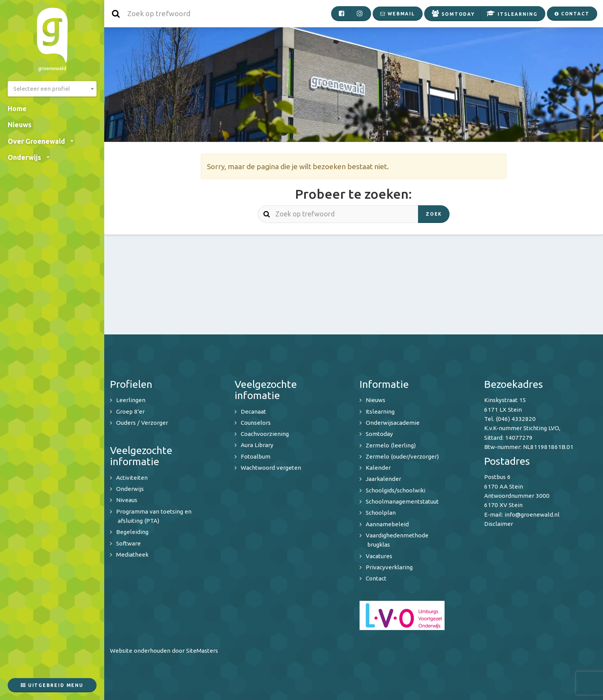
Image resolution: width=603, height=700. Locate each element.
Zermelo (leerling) (391, 445)
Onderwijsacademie (393, 423)
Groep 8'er (130, 412)
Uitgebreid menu (52, 685)
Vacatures (379, 556)
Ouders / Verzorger (142, 423)
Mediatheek (132, 555)
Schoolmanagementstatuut (402, 501)
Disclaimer (499, 524)
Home (17, 108)
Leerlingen (131, 400)
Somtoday (379, 434)
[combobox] (52, 89)
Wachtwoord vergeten (271, 468)
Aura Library (257, 445)
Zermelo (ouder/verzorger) (402, 456)
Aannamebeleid (387, 524)
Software (128, 543)
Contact (376, 578)
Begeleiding (132, 532)
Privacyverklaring (389, 567)
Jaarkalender (383, 479)
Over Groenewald (41, 141)
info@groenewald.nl (532, 515)
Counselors (256, 423)
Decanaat (253, 412)
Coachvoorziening (265, 434)
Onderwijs (29, 157)
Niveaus (127, 500)
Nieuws (20, 125)
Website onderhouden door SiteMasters (164, 651)
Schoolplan (381, 513)
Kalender (378, 468)
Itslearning (380, 412)
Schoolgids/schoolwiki (396, 490)
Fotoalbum (256, 456)
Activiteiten (132, 478)
